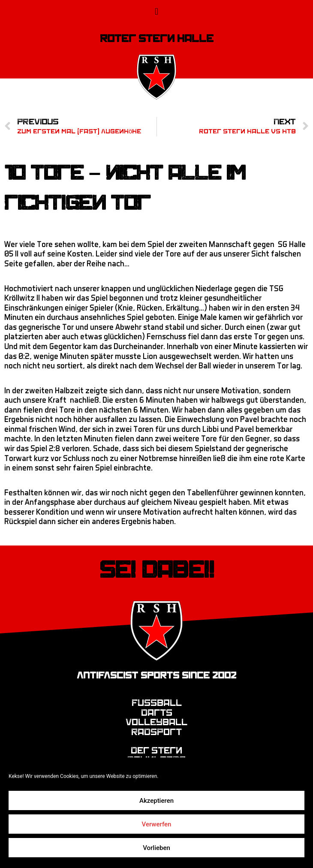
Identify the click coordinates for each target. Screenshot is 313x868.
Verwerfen (157, 824)
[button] (156, 11)
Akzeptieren (156, 801)
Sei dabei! (157, 570)
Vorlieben (156, 848)
